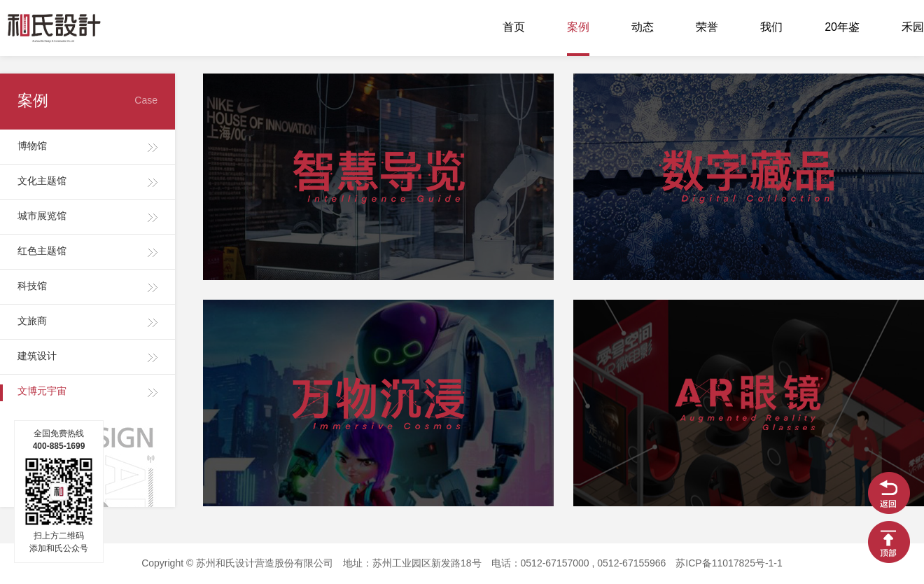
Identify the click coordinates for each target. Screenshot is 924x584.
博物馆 (32, 147)
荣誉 (707, 28)
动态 (643, 28)
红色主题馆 (42, 252)
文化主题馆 (42, 182)
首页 (514, 28)
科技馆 (32, 287)
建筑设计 (37, 357)
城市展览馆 (42, 217)
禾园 (913, 28)
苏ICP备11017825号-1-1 (729, 564)
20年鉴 (842, 28)
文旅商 (32, 322)
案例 (578, 28)
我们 (771, 28)
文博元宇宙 (42, 392)
